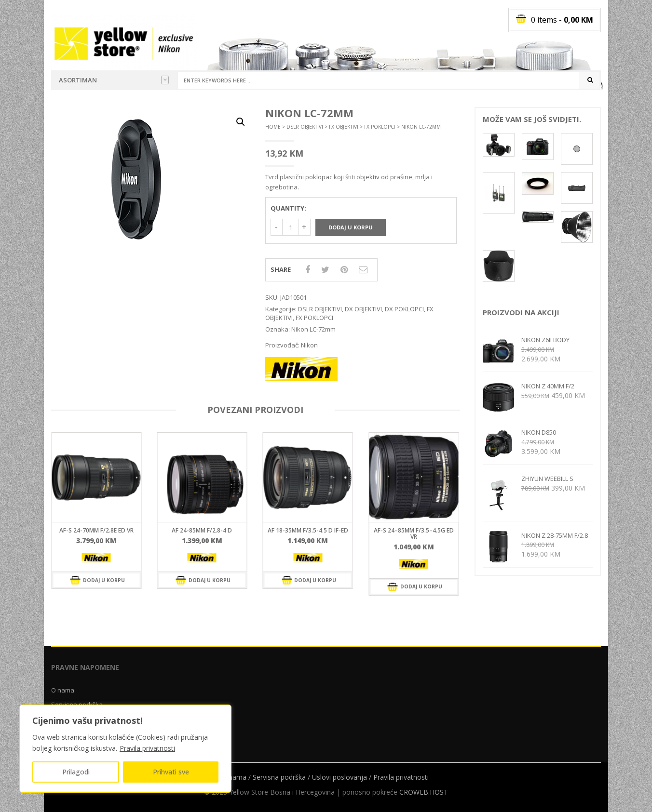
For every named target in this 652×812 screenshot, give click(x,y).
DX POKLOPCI (404, 309)
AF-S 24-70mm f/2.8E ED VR (96, 530)
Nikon (309, 345)
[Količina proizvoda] (291, 227)
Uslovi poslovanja (340, 777)
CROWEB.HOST (424, 792)
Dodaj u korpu (351, 227)
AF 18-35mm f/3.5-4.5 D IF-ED (308, 530)
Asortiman (114, 80)
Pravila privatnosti (147, 748)
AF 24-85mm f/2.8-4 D (202, 530)
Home (273, 127)
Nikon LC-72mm (313, 329)
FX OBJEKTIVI (344, 127)
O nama (63, 690)
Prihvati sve (171, 772)
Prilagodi (76, 772)
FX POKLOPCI (380, 127)
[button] (241, 122)
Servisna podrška (279, 777)
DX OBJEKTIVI (363, 309)
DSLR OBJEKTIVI (305, 127)
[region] (125, 749)
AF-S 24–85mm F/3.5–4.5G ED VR (414, 533)
